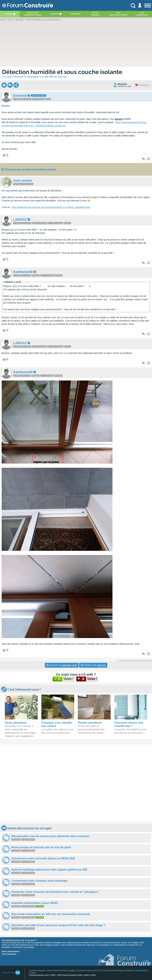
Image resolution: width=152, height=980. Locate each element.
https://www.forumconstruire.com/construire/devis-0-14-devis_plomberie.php (51, 207)
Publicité (129, 971)
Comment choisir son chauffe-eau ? (129, 724)
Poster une (93, 665)
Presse (108, 971)
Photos (54, 14)
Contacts (33, 971)
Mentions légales (68, 971)
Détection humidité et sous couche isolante (62, 72)
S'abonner (142, 85)
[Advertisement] (76, 783)
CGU (101, 971)
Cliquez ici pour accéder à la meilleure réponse (31, 169)
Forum (9, 14)
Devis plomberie (16, 723)
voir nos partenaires (9, 954)
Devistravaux (95, 14)
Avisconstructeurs (118, 14)
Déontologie (118, 971)
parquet (119, 119)
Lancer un (62, 665)
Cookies (32, 973)
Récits (33, 14)
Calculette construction (87, 971)
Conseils (75, 14)
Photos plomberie (90, 723)
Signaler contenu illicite (49, 971)
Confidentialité (141, 971)
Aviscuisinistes (142, 14)
